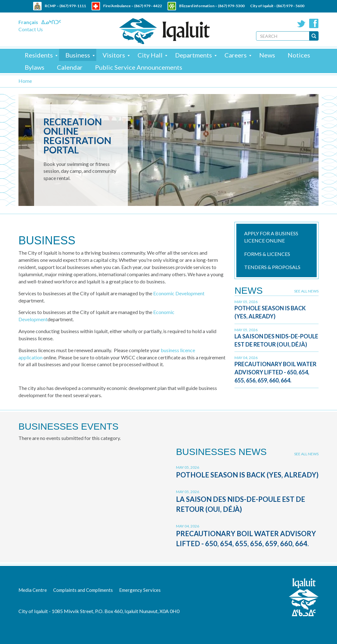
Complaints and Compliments (83, 590)
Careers (236, 55)
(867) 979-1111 (73, 6)
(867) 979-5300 (231, 6)
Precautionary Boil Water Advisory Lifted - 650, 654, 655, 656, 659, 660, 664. (275, 372)
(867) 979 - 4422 (148, 6)
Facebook (314, 23)
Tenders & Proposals (272, 267)
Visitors (114, 55)
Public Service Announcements (139, 67)
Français (28, 22)
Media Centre (33, 590)
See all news (306, 291)
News (267, 55)
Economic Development (179, 293)
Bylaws (35, 67)
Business (78, 55)
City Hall (150, 55)
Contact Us (31, 29)
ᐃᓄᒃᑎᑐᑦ (51, 22)
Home (25, 81)
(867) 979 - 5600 (290, 6)
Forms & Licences (267, 254)
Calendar (70, 67)
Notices (299, 55)
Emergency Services (140, 590)
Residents (39, 55)
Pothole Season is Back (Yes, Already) (247, 475)
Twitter (301, 23)
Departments (194, 55)
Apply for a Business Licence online (271, 237)
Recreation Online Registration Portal (77, 136)
